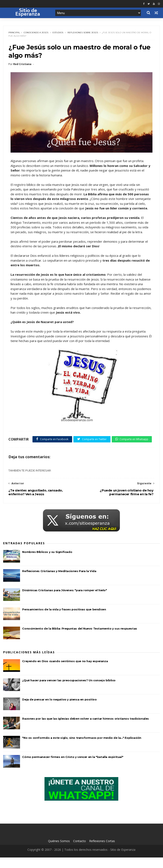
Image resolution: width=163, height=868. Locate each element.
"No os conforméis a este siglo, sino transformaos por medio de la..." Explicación (82, 748)
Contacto (79, 851)
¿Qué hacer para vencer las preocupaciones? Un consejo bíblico (69, 691)
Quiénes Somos (59, 851)
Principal (14, 33)
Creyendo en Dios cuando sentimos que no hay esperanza (65, 672)
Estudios (58, 33)
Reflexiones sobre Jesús (83, 33)
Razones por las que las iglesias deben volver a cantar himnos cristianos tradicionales (86, 729)
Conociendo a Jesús (36, 33)
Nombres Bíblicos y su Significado (47, 563)
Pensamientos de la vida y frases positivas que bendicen (64, 620)
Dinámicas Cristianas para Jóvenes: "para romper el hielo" (64, 601)
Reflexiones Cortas (102, 851)
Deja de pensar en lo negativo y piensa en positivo (59, 710)
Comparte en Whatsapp (30, 449)
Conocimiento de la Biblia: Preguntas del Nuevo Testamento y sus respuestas (79, 639)
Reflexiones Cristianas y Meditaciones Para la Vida (59, 582)
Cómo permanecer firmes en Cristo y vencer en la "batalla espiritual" (73, 767)
